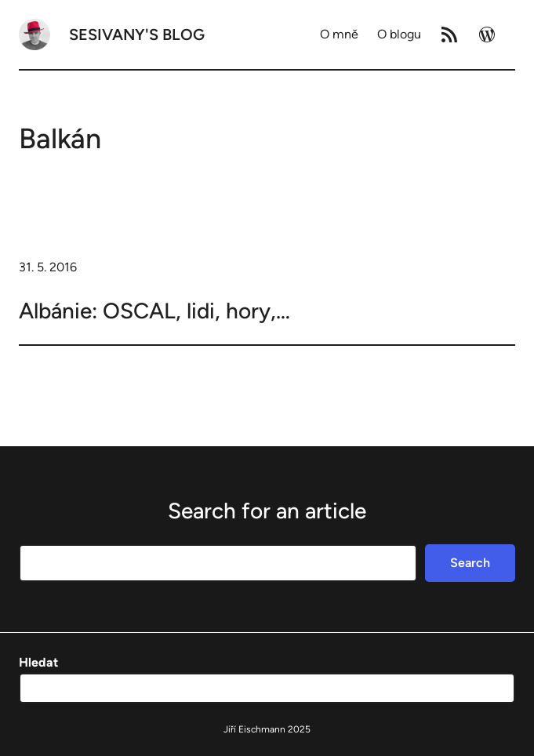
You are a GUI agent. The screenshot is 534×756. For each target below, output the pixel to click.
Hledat (38, 662)
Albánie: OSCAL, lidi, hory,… (154, 311)
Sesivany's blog (137, 35)
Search (470, 563)
